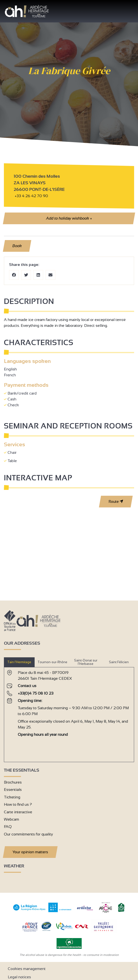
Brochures (13, 782)
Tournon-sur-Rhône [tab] (52, 662)
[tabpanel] (69, 713)
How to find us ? (18, 804)
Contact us (27, 686)
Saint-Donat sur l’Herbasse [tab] (86, 662)
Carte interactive (18, 812)
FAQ (8, 827)
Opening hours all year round (43, 734)
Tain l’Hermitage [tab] (19, 662)
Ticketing (12, 797)
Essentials (13, 790)
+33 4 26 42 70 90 (31, 196)
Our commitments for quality (28, 834)
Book (17, 246)
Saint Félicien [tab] (119, 662)
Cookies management (27, 969)
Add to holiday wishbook (69, 218)
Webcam (11, 819)
